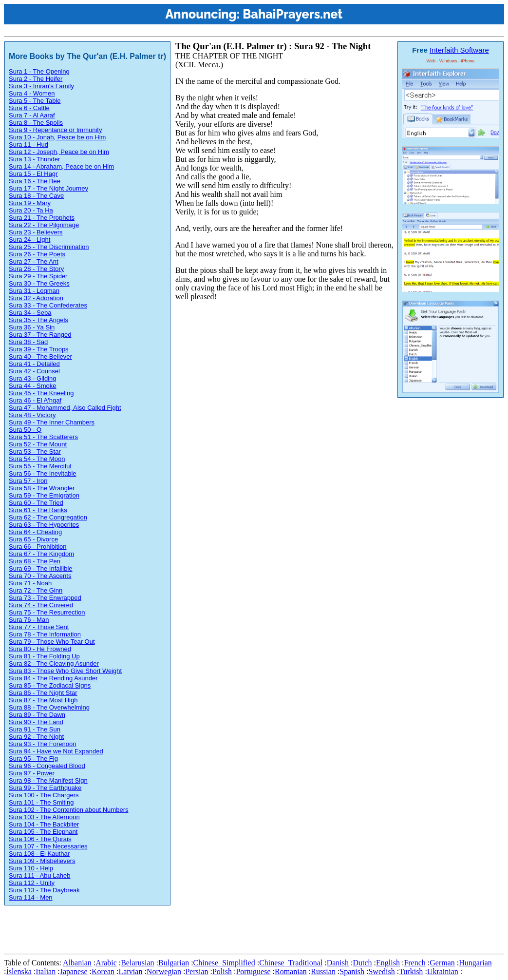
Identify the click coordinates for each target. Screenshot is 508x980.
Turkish (411, 971)
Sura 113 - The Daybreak (44, 890)
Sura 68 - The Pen (35, 561)
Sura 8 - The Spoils (36, 123)
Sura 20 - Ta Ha (31, 210)
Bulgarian (174, 963)
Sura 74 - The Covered (41, 605)
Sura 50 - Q (25, 430)
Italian (46, 971)
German (442, 963)
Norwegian (164, 971)
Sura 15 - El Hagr (33, 174)
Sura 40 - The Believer (40, 356)
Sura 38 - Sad (28, 342)
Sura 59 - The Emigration (44, 495)
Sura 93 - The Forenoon (43, 744)
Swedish (381, 971)
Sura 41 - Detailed (34, 364)
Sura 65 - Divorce (33, 539)
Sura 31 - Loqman (34, 291)
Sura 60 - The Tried (36, 503)
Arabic (106, 963)
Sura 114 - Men (31, 897)
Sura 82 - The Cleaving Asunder (54, 663)
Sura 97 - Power (32, 773)
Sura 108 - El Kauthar (39, 854)
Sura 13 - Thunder (34, 159)
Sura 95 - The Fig (33, 759)
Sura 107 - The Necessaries (48, 846)
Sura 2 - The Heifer (36, 79)
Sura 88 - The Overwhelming (49, 707)
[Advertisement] (181, 928)
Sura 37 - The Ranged (40, 335)
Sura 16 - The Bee (35, 181)
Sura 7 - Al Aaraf (32, 115)
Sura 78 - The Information (45, 634)
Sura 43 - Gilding (33, 378)
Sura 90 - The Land (36, 722)
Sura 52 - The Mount (38, 444)
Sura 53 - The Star (35, 452)
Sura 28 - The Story (36, 269)
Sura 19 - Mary (30, 203)
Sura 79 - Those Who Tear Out (52, 642)
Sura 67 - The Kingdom (41, 554)
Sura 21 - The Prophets (42, 218)
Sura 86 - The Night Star (43, 693)
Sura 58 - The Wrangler (42, 488)
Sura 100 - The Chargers (44, 795)
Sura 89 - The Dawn (37, 715)
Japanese (74, 971)
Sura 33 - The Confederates (48, 305)
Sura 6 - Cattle (29, 108)
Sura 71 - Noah (30, 583)
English (388, 963)
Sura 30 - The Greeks (39, 283)
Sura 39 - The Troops (39, 349)
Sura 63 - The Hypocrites (44, 525)
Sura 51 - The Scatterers (43, 437)
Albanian (77, 963)
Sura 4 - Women (32, 93)
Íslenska (19, 971)
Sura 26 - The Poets (37, 254)
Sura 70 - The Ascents (40, 576)
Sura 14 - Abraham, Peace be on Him (61, 166)
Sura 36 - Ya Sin (32, 327)
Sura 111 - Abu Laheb (40, 875)
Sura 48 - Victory (32, 415)
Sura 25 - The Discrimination (49, 247)
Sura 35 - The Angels (38, 320)
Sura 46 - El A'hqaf (35, 400)
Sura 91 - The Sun (35, 729)
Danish (338, 963)
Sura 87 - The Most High (43, 700)
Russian (323, 971)
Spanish (352, 971)
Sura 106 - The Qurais (40, 839)
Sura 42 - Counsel (34, 371)
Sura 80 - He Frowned (40, 649)
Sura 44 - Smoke (33, 386)
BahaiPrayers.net (292, 14)
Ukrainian (443, 971)
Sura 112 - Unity (32, 883)
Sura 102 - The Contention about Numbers (68, 810)
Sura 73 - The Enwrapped (45, 598)
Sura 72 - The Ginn (36, 590)
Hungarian (475, 963)
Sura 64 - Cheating (35, 532)
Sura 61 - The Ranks (38, 510)
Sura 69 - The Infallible (41, 568)
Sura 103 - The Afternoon (44, 817)
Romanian (291, 971)
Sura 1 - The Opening (39, 71)
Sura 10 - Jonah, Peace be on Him (57, 137)
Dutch (362, 963)
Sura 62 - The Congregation (48, 517)
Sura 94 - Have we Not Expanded (56, 751)
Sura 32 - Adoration (36, 298)
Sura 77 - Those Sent (39, 627)
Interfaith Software (459, 50)
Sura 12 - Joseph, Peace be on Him (59, 152)
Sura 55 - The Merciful (40, 466)
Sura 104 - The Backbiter (44, 824)
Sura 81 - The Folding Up (44, 656)
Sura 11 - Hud (28, 144)
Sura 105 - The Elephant (43, 832)
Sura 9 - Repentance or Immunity (55, 130)
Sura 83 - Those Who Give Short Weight (65, 671)
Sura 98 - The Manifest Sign (48, 780)
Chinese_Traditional (291, 963)
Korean (103, 971)
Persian (197, 971)
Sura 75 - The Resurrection (47, 612)
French (414, 963)
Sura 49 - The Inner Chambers (52, 422)
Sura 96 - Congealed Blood (47, 766)
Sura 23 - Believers (36, 232)
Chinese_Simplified (224, 963)
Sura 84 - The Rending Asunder (53, 678)
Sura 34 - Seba (30, 313)
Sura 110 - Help (31, 868)
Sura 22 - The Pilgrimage (44, 225)
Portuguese (253, 971)
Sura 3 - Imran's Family (41, 86)
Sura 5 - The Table (35, 101)
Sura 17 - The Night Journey (48, 188)
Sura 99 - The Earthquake (45, 788)
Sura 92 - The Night (36, 737)
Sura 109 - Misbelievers (42, 861)
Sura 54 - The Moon (37, 459)
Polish (222, 971)
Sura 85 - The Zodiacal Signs (50, 685)
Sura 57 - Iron (28, 481)
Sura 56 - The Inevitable (43, 473)
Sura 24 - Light (29, 240)
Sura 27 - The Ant (34, 261)
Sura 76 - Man (29, 620)
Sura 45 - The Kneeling (41, 393)
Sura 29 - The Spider (38, 276)
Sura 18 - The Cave (36, 196)
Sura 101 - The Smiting (41, 802)
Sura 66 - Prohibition (38, 547)
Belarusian (137, 963)
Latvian (131, 971)
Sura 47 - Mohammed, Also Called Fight (65, 408)
